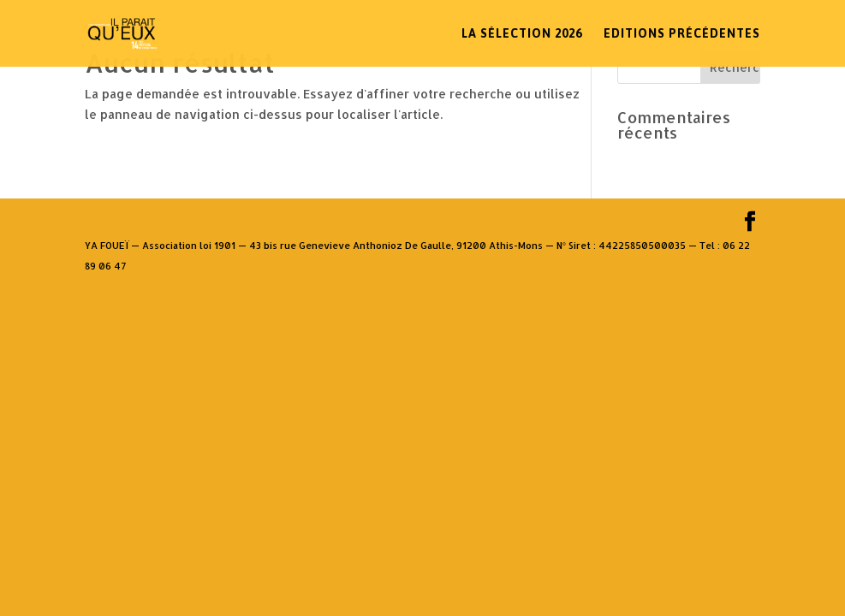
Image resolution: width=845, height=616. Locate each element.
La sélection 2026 (522, 34)
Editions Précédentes (682, 34)
